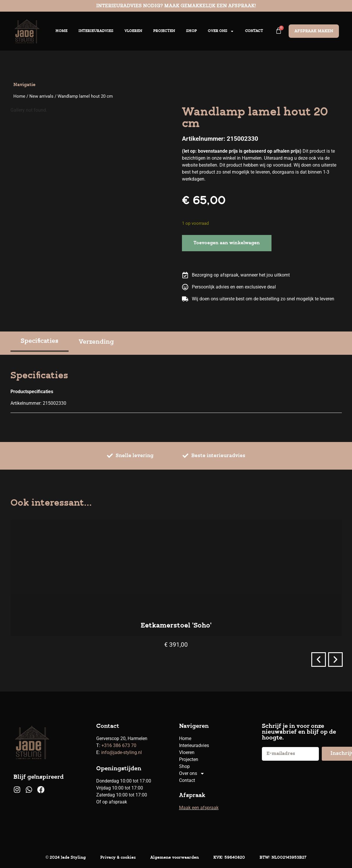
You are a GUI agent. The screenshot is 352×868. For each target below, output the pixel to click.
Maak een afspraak (199, 808)
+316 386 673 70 (119, 745)
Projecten (164, 31)
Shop (191, 31)
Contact (254, 31)
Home (61, 31)
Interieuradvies (96, 31)
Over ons (221, 31)
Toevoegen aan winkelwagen (227, 243)
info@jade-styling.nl (121, 752)
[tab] (40, 342)
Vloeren (133, 31)
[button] (319, 660)
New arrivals (41, 96)
